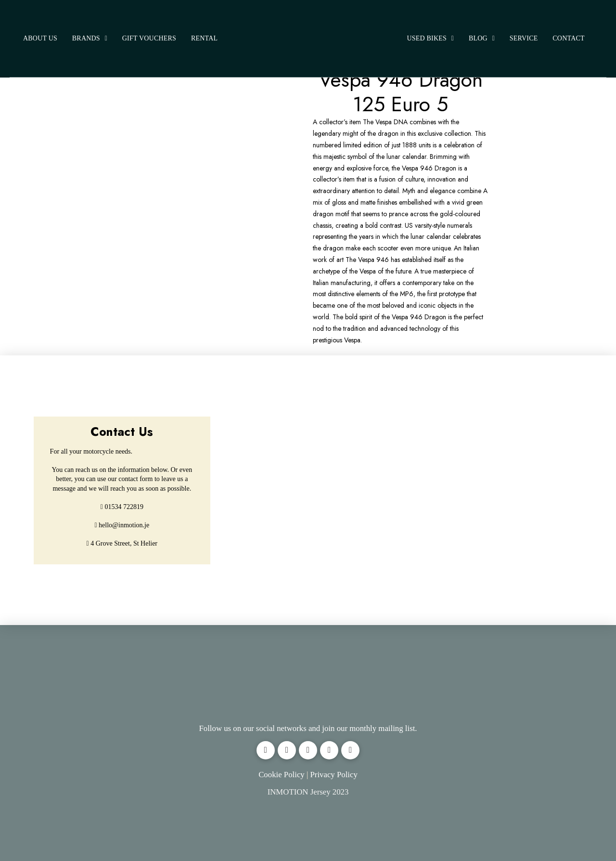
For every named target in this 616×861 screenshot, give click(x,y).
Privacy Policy (334, 775)
